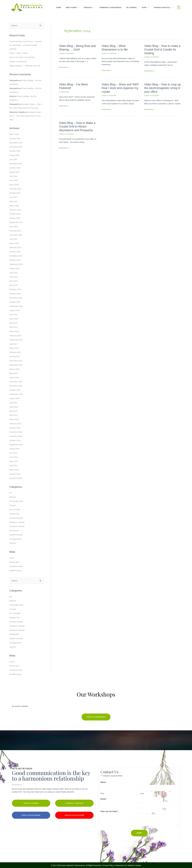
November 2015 (16, 385)
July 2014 (13, 452)
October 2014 (15, 439)
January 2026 (15, 138)
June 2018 (14, 318)
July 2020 (13, 238)
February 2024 (15, 188)
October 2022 (15, 213)
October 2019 (15, 259)
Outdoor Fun (15, 512)
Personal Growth (16, 516)
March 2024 (14, 184)
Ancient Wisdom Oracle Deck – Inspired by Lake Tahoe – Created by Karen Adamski (26, 45)
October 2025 (15, 151)
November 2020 (16, 234)
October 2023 (15, 193)
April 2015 (14, 414)
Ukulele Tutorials (16, 533)
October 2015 (15, 389)
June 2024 (14, 180)
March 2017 (14, 347)
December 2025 (16, 142)
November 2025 (16, 147)
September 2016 (16, 364)
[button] (96, 715)
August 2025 (15, 155)
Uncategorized (15, 537)
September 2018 (16, 305)
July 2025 (13, 159)
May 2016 (13, 372)
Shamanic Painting (17, 525)
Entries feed (14, 560)
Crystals (13, 504)
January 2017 (15, 355)
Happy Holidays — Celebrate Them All (25, 66)
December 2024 (16, 163)
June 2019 (14, 276)
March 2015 (14, 418)
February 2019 (15, 289)
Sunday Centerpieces (18, 61)
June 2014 (14, 456)
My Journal (132, 7)
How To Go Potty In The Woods (22, 57)
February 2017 (15, 351)
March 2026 (14, 134)
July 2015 (13, 401)
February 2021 (15, 230)
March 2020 (14, 243)
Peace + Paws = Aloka (19, 53)
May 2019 (13, 280)
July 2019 (13, 272)
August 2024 (15, 172)
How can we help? (113, 810)
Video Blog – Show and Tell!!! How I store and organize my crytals (117, 88)
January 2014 (15, 472)
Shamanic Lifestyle (17, 521)
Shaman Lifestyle (162, 7)
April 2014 (14, 464)
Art (11, 491)
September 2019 (16, 263)
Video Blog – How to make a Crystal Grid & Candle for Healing (163, 50)
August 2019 (15, 268)
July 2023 (13, 197)
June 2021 (14, 226)
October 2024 (15, 167)
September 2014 (16, 443)
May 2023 (13, 201)
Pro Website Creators (133, 863)
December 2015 (16, 380)
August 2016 (15, 368)
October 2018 (15, 301)
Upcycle (13, 542)
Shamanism (14, 529)
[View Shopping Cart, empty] (179, 7)
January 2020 (15, 251)
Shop (144, 7)
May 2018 (13, 322)
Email (107, 797)
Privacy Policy (108, 863)
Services (88, 7)
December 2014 (16, 431)
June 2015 (14, 406)
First (102, 792)
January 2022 (15, 218)
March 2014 (14, 468)
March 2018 (14, 330)
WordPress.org (16, 569)
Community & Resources (110, 7)
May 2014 (13, 460)
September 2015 (16, 393)
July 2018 (13, 314)
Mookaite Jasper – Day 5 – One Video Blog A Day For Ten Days (26, 116)
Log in (12, 556)
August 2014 (15, 447)
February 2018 (15, 335)
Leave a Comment (67, 53)
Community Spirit (16, 500)
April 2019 (14, 284)
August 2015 (15, 397)
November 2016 (16, 360)
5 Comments (64, 92)
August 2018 (15, 310)
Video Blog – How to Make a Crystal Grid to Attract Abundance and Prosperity (78, 126)
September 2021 (16, 222)
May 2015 (13, 410)
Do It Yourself (15, 508)
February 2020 (15, 247)
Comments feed (16, 565)
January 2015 (15, 427)
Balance (13, 495)
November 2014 (16, 435)
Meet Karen (71, 7)
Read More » (64, 67)
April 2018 (14, 326)
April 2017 (14, 343)
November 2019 (16, 255)
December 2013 (16, 477)
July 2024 (13, 176)
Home (59, 7)
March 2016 (14, 376)
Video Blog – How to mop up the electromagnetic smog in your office (163, 88)
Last (142, 792)
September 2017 (16, 339)
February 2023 (15, 209)
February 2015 (15, 422)
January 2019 (15, 293)
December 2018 (16, 297)
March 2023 (14, 205)
